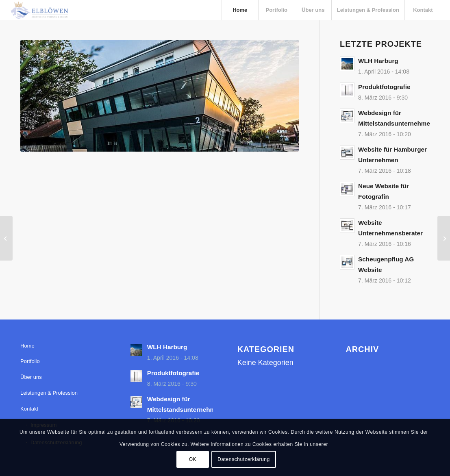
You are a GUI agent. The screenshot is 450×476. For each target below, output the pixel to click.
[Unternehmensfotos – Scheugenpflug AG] (444, 238)
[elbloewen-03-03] (39, 10)
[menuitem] (240, 10)
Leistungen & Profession (49, 393)
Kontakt (29, 409)
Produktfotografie (384, 87)
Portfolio (30, 361)
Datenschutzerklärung (244, 459)
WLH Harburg (378, 61)
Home (27, 346)
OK (193, 459)
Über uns (31, 377)
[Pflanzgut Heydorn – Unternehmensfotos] (6, 238)
